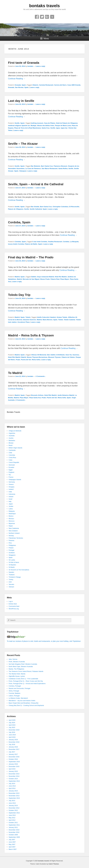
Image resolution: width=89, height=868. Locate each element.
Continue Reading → (17, 79)
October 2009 (13, 835)
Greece (11, 484)
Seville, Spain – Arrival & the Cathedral (36, 184)
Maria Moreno (48, 320)
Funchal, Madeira (14, 693)
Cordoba (66, 242)
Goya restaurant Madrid (46, 277)
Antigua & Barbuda (15, 431)
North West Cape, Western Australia (21, 666)
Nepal (11, 526)
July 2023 (12, 727)
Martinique (12, 514)
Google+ (47, 17)
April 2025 (12, 720)
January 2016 (13, 764)
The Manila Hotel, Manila (17, 674)
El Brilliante (61, 355)
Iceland (11, 489)
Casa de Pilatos (50, 123)
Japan (11, 504)
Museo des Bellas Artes (46, 126)
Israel (10, 499)
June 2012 (12, 815)
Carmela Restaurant (46, 85)
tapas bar (64, 128)
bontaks (30, 66)
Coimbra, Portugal (15, 686)
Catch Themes (54, 864)
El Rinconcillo (74, 207)
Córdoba (18, 242)
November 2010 (14, 832)
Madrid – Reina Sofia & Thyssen (31, 335)
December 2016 (14, 757)
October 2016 (13, 759)
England (11, 472)
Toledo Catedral (69, 320)
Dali (48, 355)
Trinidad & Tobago (15, 577)
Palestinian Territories (16, 538)
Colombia (12, 455)
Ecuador (11, 467)
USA (10, 582)
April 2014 (12, 788)
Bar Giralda (35, 207)
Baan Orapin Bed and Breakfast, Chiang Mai (23, 703)
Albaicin (35, 85)
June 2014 (12, 786)
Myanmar (12, 523)
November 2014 (14, 776)
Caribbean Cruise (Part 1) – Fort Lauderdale (23, 679)
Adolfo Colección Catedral (46, 317)
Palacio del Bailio (31, 244)
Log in (11, 601)
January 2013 (13, 806)
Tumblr (52, 17)
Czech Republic (14, 462)
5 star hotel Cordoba (40, 242)
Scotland (12, 553)
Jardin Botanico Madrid (66, 395)
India (10, 492)
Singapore (12, 555)
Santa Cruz (46, 128)
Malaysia (12, 511)
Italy (10, 501)
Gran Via (69, 355)
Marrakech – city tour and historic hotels (22, 701)
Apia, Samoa (13, 659)
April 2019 (12, 737)
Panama (11, 540)
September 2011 (14, 825)
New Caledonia (14, 528)
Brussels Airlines (37, 395)
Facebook (37, 17)
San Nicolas (19, 87)
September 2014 (14, 781)
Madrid (17, 277)
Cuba (10, 460)
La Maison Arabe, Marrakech (18, 698)
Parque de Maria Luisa (63, 126)
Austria (11, 438)
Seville (17, 123)
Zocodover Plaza (23, 322)
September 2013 (14, 798)
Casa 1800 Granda (74, 85)
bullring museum (37, 123)
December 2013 (14, 793)
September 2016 (14, 762)
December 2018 (14, 742)
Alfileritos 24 (73, 317)
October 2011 (13, 823)
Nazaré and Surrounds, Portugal (19, 688)
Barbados (12, 440)
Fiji (10, 475)
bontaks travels (44, 6)
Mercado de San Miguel (31, 279)
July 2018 (12, 744)
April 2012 (12, 820)
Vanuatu (11, 584)
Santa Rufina (63, 168)
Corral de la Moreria (15, 320)
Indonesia (12, 494)
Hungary (11, 487)
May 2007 (12, 844)
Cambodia (12, 450)
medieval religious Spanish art (19, 126)
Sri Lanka (12, 560)
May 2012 (12, 818)
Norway (11, 536)
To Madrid (15, 373)
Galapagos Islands (15, 480)
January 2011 (13, 827)
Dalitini (34, 277)
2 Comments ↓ (41, 376)
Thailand (11, 575)
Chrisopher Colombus (61, 207)
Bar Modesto (36, 166)
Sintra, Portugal (14, 691)
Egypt (10, 470)
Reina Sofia (36, 360)
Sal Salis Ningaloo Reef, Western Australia (23, 664)
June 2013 (12, 803)
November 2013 (14, 796)
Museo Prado (45, 279)
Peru (10, 543)
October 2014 (13, 779)
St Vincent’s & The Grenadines (19, 570)
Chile (10, 453)
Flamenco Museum (60, 166)
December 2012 (14, 808)
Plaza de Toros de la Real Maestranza (28, 128)
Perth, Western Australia (17, 662)
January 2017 (13, 754)
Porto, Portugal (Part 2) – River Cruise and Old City (26, 681)
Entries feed (13, 604)
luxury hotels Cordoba (16, 244)
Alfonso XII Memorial (39, 355)
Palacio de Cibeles (68, 357)
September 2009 (14, 837)
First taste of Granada (24, 63)
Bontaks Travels (13, 412)
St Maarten (12, 565)
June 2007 (12, 842)
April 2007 (12, 847)
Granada (18, 85)
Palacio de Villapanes (16, 209)
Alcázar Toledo (62, 317)
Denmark (12, 465)
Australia (12, 436)
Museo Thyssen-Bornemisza (37, 357)
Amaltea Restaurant (55, 242)
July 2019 (12, 732)
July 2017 (12, 752)
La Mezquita (74, 242)
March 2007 (13, 849)
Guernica (76, 355)
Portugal (11, 550)
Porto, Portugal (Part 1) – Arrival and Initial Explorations (27, 684)
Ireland (11, 497)
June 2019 (12, 735)
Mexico (11, 516)
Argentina (12, 433)
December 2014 (14, 774)
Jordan (11, 506)
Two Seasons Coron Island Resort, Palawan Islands (26, 671)
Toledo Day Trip (19, 295)
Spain (24, 85)
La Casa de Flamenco (33, 168)
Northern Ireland (14, 533)
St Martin (12, 567)
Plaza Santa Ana (35, 398)
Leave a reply (40, 66)
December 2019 (14, 730)
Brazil (10, 445)
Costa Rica (12, 458)
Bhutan (11, 443)
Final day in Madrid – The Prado (31, 257)
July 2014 (12, 783)
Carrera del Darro (60, 85)
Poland (11, 548)
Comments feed (14, 606)
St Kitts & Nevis (14, 562)
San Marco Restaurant (50, 168)
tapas (58, 128)
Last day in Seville (21, 101)
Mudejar (33, 126)
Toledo (28, 317)
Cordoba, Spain (19, 222)
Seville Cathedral (36, 209)
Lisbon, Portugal (14, 696)
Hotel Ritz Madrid (14, 357)
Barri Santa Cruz (47, 166)
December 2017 (14, 749)
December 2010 (14, 830)
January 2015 (13, 771)
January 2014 (13, 791)
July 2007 (12, 840)
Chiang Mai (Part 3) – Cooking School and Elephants (26, 705)
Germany (12, 482)
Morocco (11, 521)
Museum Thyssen (54, 357)
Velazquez (23, 171)
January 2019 (13, 740)
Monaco (11, 519)
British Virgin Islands (15, 448)
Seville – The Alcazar (23, 144)
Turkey (11, 579)
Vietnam (11, 587)
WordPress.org (14, 609)
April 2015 (12, 769)
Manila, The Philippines (16, 669)
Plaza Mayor (65, 279)
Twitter (42, 17)
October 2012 (13, 810)
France (11, 477)
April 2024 (12, 725)
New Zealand (13, 531)
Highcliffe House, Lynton (17, 676)
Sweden (11, 572)
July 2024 (12, 723)
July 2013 (12, 801)
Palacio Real (55, 279)
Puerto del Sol (52, 398)
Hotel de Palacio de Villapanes (67, 123)
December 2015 (14, 766)
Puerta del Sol (26, 360)
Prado (18, 360)
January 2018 (13, 747)
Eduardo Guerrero (30, 320)
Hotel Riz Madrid (61, 277)
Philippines (12, 545)
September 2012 (14, 813)
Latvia (11, 509)
